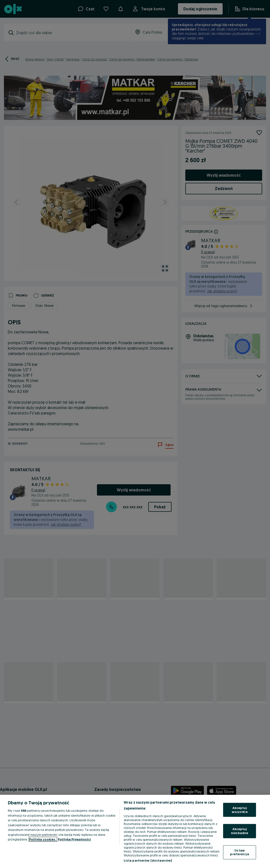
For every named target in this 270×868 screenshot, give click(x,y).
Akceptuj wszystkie (240, 810)
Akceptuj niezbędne (240, 831)
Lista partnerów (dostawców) (148, 860)
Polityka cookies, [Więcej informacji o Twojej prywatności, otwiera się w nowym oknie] (43, 839)
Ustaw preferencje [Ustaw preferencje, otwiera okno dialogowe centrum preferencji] (239, 852)
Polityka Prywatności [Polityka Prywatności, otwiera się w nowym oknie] (74, 839)
